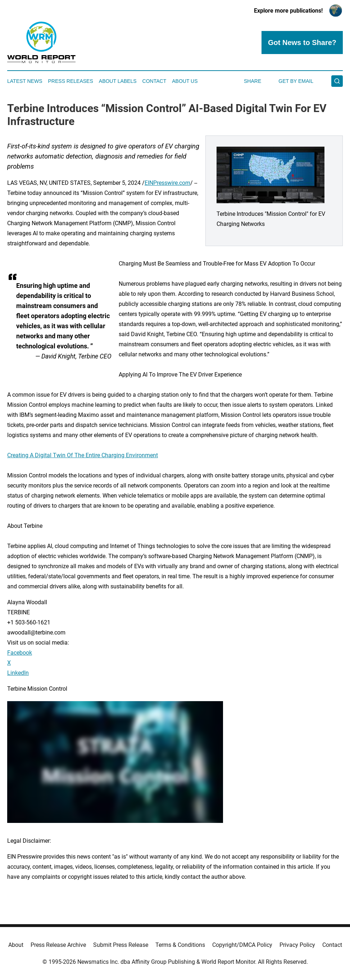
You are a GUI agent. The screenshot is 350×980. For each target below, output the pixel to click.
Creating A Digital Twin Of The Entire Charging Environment (83, 455)
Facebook (20, 653)
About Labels (118, 81)
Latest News (25, 81)
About (16, 945)
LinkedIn (18, 673)
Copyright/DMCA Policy (242, 945)
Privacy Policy (297, 945)
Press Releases (71, 81)
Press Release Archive (58, 945)
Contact (154, 81)
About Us (185, 81)
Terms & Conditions (180, 945)
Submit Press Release (121, 945)
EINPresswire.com (167, 183)
